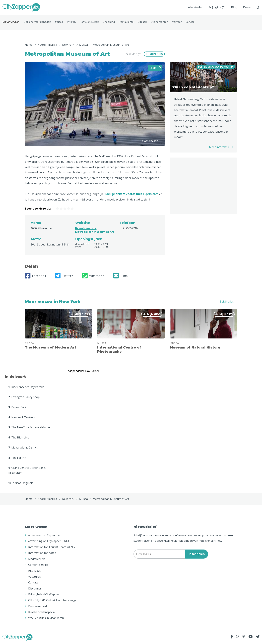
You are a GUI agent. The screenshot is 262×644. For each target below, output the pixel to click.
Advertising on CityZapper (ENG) (49, 541)
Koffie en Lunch (89, 22)
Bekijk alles (227, 302)
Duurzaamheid (38, 607)
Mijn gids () (217, 7)
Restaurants (126, 22)
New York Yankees (22, 418)
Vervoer (177, 22)
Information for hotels (42, 553)
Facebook (35, 276)
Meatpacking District (23, 448)
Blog (234, 7)
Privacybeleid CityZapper (44, 595)
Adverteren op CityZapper (45, 536)
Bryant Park (17, 408)
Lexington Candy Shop (24, 398)
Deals (247, 7)
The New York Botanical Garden (30, 428)
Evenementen (160, 22)
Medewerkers (37, 559)
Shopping (109, 22)
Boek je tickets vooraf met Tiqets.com (131, 194)
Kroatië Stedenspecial (42, 613)
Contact (33, 583)
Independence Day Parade (26, 387)
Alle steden (196, 7)
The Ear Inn (17, 458)
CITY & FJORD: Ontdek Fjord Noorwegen (53, 601)
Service (190, 22)
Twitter (64, 276)
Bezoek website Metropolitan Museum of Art (95, 231)
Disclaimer (35, 589)
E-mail (121, 276)
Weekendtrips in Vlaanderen (46, 618)
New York (11, 22)
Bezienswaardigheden (37, 22)
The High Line (19, 438)
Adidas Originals (21, 483)
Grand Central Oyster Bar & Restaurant (27, 471)
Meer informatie (219, 147)
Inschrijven (197, 554)
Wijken (71, 22)
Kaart (155, 68)
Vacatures (35, 577)
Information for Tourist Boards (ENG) (52, 548)
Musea (59, 22)
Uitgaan (142, 22)
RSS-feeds (35, 571)
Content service (38, 565)
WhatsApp (93, 276)
